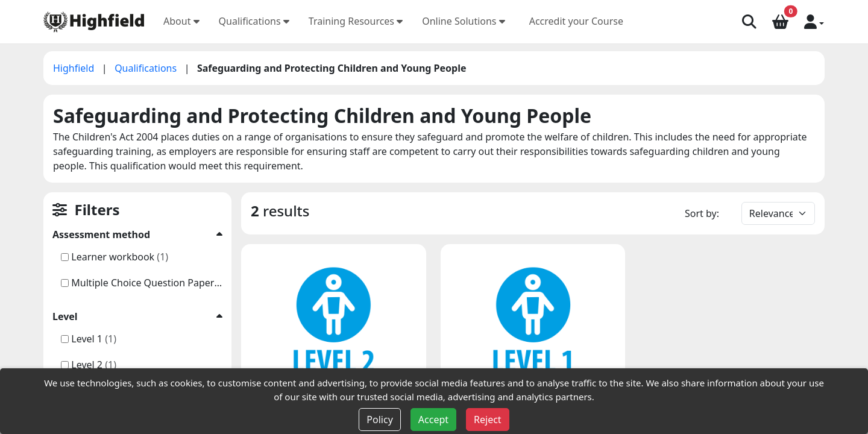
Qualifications (254, 21)
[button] (814, 21)
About (181, 21)
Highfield (75, 68)
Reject (488, 420)
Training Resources (356, 21)
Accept (433, 420)
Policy (379, 420)
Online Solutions (464, 21)
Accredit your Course (576, 21)
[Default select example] (778, 213)
